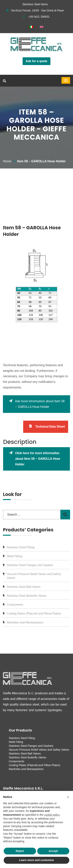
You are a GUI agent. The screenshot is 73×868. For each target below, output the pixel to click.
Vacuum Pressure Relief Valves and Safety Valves (34, 576)
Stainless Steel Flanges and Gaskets (30, 565)
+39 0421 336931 (36, 17)
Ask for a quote (36, 61)
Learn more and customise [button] (36, 860)
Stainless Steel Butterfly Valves (27, 596)
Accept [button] (53, 851)
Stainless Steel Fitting (21, 547)
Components (15, 605)
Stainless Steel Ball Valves (24, 587)
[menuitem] (31, 27)
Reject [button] (20, 851)
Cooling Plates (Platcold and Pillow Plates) (34, 614)
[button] (68, 797)
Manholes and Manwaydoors (25, 622)
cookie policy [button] (52, 815)
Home (7, 161)
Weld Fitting (15, 556)
